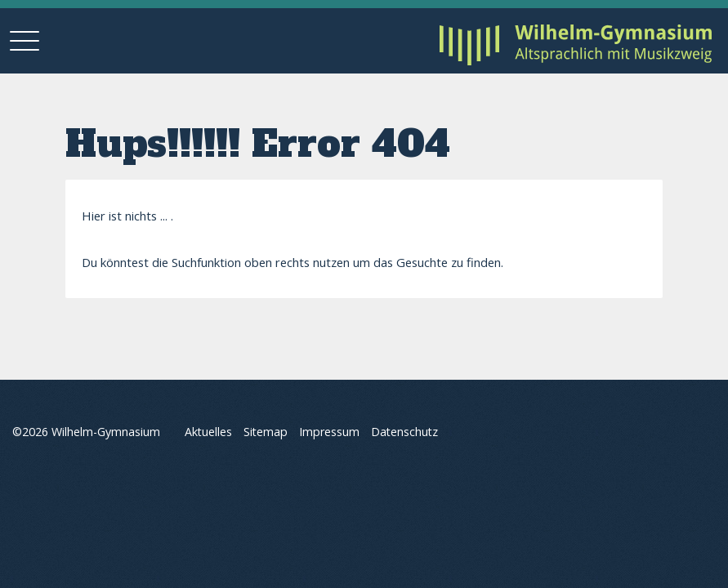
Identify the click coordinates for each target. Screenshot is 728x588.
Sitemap (266, 432)
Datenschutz (404, 432)
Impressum (329, 432)
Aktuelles (208, 432)
